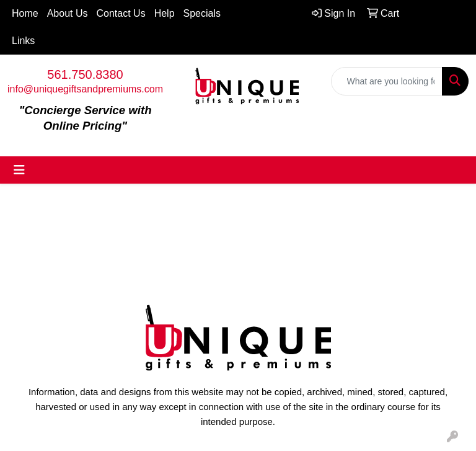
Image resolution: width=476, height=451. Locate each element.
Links (23, 41)
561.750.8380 (85, 74)
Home (25, 13)
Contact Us (121, 13)
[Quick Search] (387, 81)
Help (165, 13)
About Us (68, 13)
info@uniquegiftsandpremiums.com (85, 89)
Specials (202, 13)
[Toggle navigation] (19, 170)
